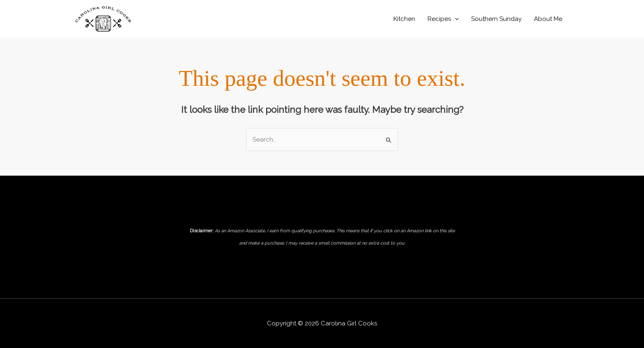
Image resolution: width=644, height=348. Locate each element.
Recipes (443, 19)
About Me (548, 19)
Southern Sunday (496, 19)
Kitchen (404, 19)
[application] (455, 19)
